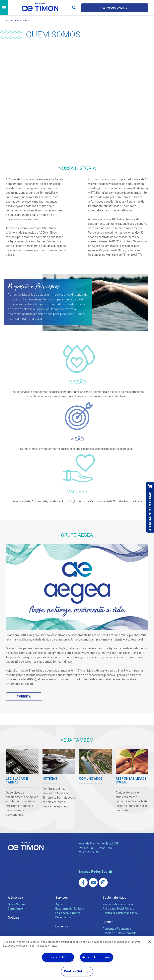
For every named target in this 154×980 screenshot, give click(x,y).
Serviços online (115, 8)
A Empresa (15, 898)
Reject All (58, 957)
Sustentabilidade (114, 898)
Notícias (14, 917)
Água (59, 904)
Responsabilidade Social (118, 904)
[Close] (150, 942)
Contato (108, 922)
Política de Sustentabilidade (120, 913)
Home (9, 20)
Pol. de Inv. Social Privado (118, 909)
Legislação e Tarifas (68, 913)
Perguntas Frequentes (117, 929)
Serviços (62, 898)
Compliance (15, 909)
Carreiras (62, 926)
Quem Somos (23, 20)
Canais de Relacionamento (120, 933)
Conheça (24, 696)
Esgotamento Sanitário (70, 909)
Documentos (63, 917)
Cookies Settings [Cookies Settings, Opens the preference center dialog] (77, 971)
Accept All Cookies (97, 957)
